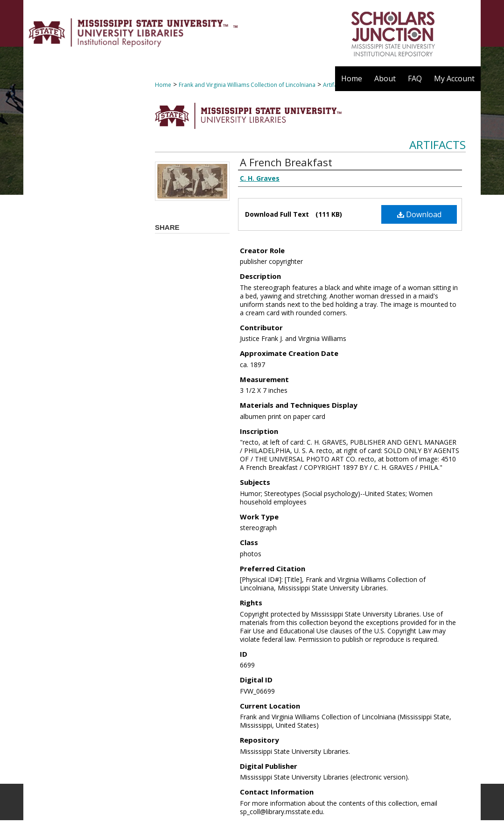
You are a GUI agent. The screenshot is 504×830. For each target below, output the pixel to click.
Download (419, 214)
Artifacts (437, 145)
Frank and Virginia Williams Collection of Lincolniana (247, 85)
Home (163, 85)
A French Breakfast (286, 162)
